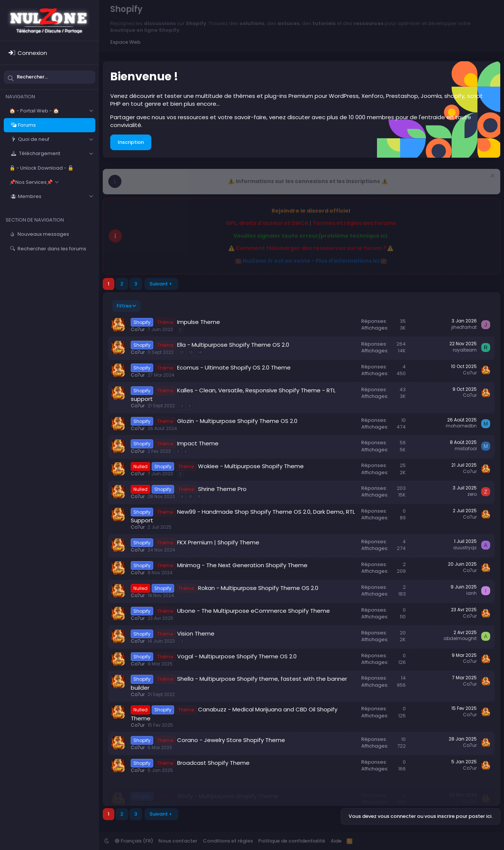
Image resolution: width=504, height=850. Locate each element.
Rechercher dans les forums (52, 249)
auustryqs (465, 548)
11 (199, 497)
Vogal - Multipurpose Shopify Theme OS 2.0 (237, 656)
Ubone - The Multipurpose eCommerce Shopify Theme (253, 611)
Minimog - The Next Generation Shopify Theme (242, 565)
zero (472, 494)
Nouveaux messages (43, 234)
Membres (30, 196)
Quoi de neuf (34, 139)
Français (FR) (134, 841)
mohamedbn (461, 426)
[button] (91, 111)
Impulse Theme (199, 322)
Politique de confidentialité (292, 841)
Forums (27, 125)
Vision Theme (196, 633)
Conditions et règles (228, 841)
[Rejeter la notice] (491, 177)
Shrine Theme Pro (222, 489)
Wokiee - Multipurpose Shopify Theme (251, 466)
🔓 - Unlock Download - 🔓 (41, 168)
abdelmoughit (460, 638)
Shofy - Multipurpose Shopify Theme (228, 786)
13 (191, 352)
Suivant (159, 284)
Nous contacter (178, 841)
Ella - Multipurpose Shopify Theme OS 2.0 (233, 345)
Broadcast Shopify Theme (213, 763)
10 (190, 497)
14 (200, 352)
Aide (336, 841)
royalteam (465, 350)
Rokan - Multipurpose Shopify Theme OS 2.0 (258, 588)
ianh (471, 593)
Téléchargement (39, 153)
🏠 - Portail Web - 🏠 (34, 111)
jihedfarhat (464, 327)
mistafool (466, 449)
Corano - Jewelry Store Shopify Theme (231, 740)
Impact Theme (198, 443)
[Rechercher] (50, 77)
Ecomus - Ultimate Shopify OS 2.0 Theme (234, 367)
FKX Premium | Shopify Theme (218, 542)
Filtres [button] (124, 306)
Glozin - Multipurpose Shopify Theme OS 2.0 (237, 421)
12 (182, 352)
